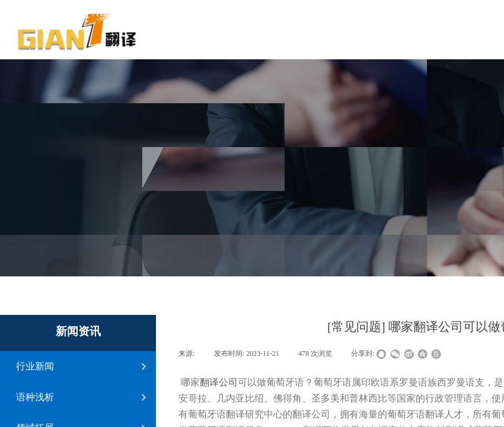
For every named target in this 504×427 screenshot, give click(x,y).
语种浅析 (35, 397)
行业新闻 (35, 366)
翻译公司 (219, 382)
